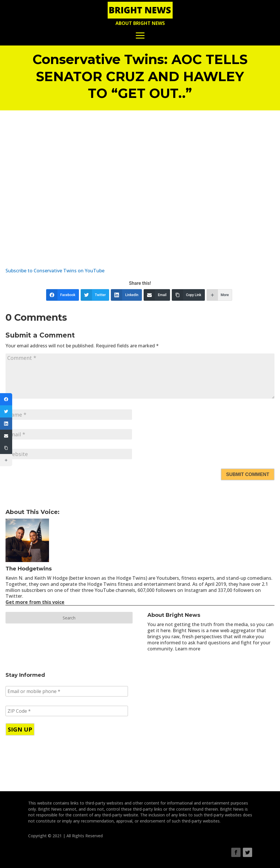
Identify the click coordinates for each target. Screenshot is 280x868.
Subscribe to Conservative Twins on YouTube (55, 271)
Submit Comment (248, 474)
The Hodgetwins (29, 569)
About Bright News (140, 23)
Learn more (188, 649)
